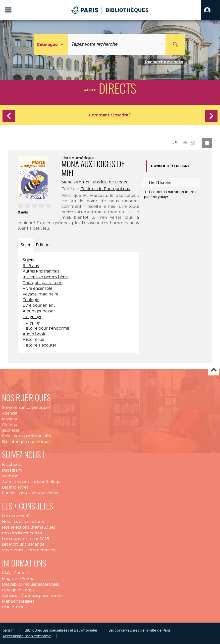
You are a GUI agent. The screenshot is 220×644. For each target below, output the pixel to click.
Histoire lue (33, 339)
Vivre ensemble (37, 288)
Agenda (10, 413)
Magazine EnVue (18, 579)
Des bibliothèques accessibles (30, 584)
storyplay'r (32, 322)
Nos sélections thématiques (28, 527)
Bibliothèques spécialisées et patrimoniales (61, 630)
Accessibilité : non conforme (27, 636)
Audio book (34, 334)
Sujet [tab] (26, 245)
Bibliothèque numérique (26, 442)
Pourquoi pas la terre (43, 283)
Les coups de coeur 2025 (26, 539)
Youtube (10, 476)
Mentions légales (18, 601)
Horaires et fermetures (23, 522)
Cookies (9, 596)
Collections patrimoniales (26, 436)
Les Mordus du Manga (23, 544)
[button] (210, 10)
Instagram (12, 470)
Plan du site (13, 607)
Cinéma (10, 425)
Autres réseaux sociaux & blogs (31, 482)
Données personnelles (42, 596)
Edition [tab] (43, 245)
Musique (10, 419)
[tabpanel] (78, 303)
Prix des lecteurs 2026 (23, 533)
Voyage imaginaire (40, 294)
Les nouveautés (17, 516)
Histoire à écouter (39, 345)
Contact (21, 573)
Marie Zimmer (76, 182)
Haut (213, 370)
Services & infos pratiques (26, 407)
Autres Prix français (41, 271)
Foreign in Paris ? (18, 590)
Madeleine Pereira (111, 182)
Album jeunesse (38, 311)
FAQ (6, 573)
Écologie (31, 300)
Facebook (11, 465)
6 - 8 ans (31, 266)
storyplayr (32, 317)
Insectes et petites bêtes (46, 277)
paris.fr (8, 630)
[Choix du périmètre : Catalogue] (51, 44)
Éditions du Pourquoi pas (105, 189)
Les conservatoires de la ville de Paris (139, 630)
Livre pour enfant (39, 305)
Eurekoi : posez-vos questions (30, 493)
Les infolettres (15, 487)
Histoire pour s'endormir (46, 328)
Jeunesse (11, 430)
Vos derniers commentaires (28, 550)
